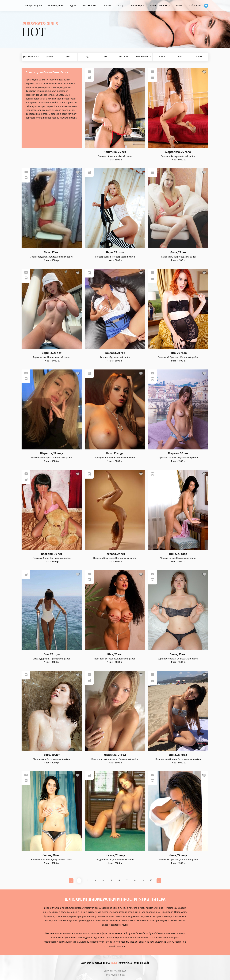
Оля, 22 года (52, 654)
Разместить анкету (160, 6)
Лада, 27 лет (178, 252)
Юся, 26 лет (115, 654)
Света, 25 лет (178, 654)
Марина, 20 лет (178, 454)
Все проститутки (33, 6)
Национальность (143, 57)
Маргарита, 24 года (178, 152)
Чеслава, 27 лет (115, 554)
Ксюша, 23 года (115, 855)
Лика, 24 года (178, 755)
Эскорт (121, 6)
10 (151, 880)
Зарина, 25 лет (52, 353)
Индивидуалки (56, 6)
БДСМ (73, 6)
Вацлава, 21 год (115, 353)
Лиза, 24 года (178, 855)
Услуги (162, 57)
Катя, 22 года (115, 454)
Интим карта (137, 6)
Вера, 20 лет (52, 755)
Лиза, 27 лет (52, 252)
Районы (199, 57)
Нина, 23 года (178, 554)
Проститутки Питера (115, 975)
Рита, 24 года (178, 353)
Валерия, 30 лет (52, 554)
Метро (180, 57)
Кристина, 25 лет (115, 152)
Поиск (179, 6)
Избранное (195, 6)
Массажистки (89, 6)
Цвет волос (124, 57)
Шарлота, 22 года (52, 454)
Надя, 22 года (115, 252)
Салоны (107, 6)
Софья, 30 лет (52, 855)
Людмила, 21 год (115, 755)
